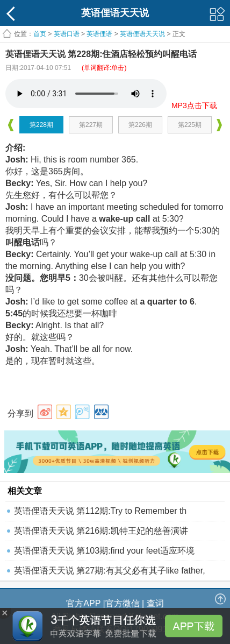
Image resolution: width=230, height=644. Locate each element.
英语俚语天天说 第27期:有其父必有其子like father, (110, 571)
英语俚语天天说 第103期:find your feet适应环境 (104, 551)
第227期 (91, 125)
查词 (155, 603)
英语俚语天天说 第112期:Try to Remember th (100, 511)
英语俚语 (99, 34)
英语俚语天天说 (143, 34)
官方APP (83, 603)
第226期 (140, 125)
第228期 (41, 125)
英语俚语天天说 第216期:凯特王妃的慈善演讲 (101, 531)
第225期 (190, 125)
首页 (40, 34)
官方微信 (123, 603)
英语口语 (67, 34)
